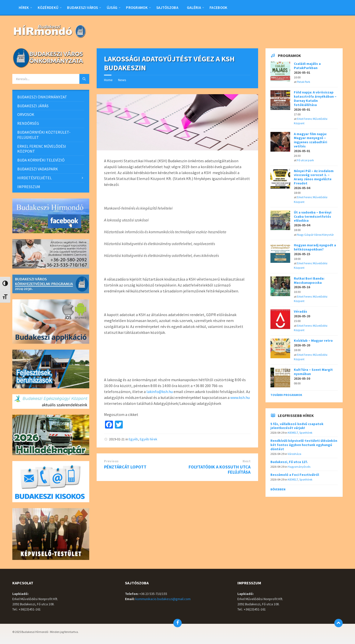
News (122, 80)
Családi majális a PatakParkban (307, 66)
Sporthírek (306, 433)
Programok (137, 8)
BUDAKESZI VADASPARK (38, 169)
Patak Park (304, 82)
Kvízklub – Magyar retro (313, 340)
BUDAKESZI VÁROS (83, 8)
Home (108, 80)
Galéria (194, 8)
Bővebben (278, 489)
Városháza (294, 454)
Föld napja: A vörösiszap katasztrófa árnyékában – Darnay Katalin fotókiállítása (315, 98)
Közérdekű (48, 8)
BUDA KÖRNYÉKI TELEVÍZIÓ (41, 160)
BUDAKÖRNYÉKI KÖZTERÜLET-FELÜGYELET (44, 135)
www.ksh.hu (240, 397)
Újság (112, 8)
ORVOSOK (26, 114)
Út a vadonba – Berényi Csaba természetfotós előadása (313, 216)
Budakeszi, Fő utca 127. (289, 462)
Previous (111, 461)
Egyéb (133, 439)
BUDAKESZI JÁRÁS (33, 106)
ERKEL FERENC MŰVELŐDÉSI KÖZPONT (42, 149)
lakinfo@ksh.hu (160, 392)
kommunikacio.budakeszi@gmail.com (163, 599)
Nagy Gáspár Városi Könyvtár (315, 235)
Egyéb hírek (149, 439)
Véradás (301, 311)
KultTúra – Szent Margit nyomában (313, 372)
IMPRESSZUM (29, 187)
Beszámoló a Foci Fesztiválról (295, 475)
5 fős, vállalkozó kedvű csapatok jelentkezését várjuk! (297, 426)
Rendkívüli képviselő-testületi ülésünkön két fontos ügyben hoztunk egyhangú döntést (304, 445)
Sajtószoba (167, 8)
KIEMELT (293, 433)
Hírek (24, 8)
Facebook (218, 8)
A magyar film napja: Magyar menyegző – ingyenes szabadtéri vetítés (311, 140)
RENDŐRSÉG (28, 123)
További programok (286, 395)
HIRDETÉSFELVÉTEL (35, 178)
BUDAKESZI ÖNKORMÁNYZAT (42, 97)
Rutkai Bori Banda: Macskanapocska (309, 280)
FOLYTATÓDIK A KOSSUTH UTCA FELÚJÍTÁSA (220, 469)
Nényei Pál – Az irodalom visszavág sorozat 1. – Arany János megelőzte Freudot (314, 177)
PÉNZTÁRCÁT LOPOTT (125, 467)
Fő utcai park (305, 160)
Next (247, 461)
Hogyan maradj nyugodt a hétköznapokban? (315, 247)
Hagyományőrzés (299, 467)
